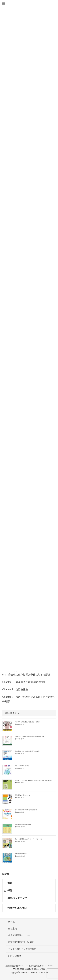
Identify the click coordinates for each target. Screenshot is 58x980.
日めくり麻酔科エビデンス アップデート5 (28, 839)
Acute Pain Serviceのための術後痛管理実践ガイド (30, 737)
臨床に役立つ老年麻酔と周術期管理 (26, 810)
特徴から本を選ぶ (17, 908)
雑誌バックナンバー (19, 898)
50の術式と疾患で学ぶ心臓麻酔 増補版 (27, 722)
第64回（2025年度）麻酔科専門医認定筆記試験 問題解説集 (33, 780)
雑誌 (10, 890)
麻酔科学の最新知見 (21, 854)
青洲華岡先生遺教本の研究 (23, 824)
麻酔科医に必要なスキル (22, 795)
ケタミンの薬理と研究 (22, 766)
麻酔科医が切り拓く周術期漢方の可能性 (27, 751)
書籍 (10, 883)
